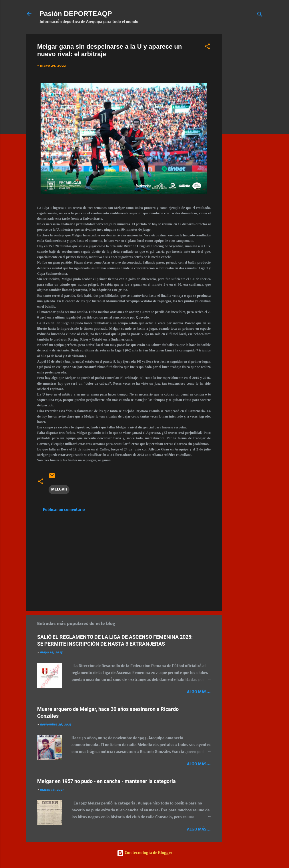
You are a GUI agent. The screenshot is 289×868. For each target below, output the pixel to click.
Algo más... (199, 692)
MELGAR (59, 490)
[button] (207, 48)
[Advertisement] (258, 120)
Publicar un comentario (64, 510)
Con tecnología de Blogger (144, 853)
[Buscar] (260, 16)
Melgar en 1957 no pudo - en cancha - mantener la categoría (106, 781)
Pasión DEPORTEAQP (76, 14)
